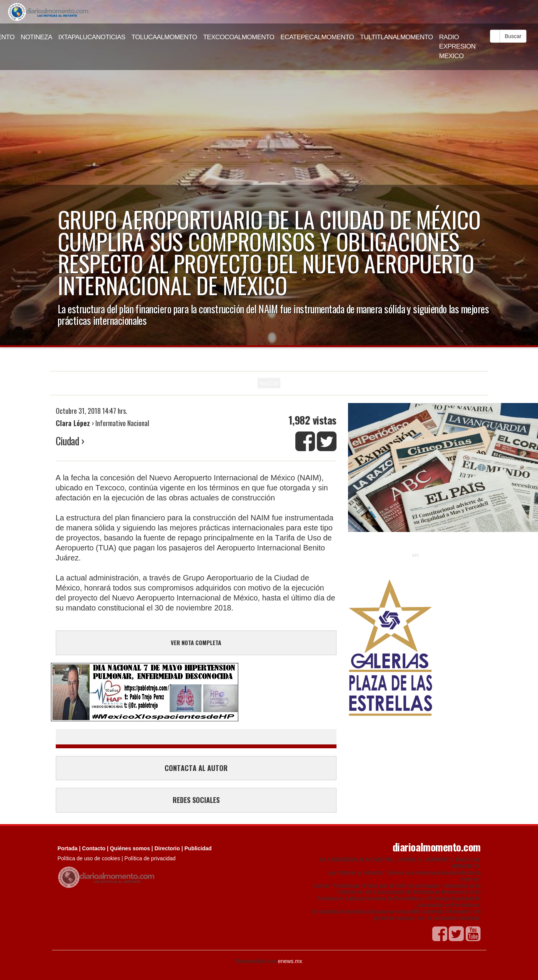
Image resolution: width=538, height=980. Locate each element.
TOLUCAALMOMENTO (164, 37)
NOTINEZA (37, 37)
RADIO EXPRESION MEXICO (457, 47)
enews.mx (290, 961)
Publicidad (198, 848)
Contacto (94, 848)
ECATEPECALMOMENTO (317, 37)
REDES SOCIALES (196, 800)
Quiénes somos (130, 848)
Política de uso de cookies (89, 858)
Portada (68, 848)
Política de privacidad (150, 858)
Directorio (167, 848)
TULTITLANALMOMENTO (396, 37)
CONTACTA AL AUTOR (196, 768)
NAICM (269, 383)
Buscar (513, 36)
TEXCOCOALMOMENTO (239, 37)
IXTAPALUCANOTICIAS (92, 37)
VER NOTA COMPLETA (196, 642)
